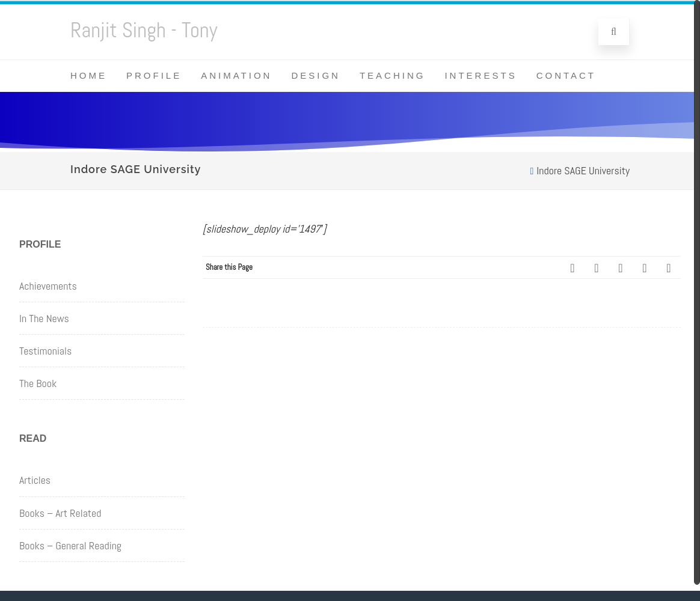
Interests (480, 75)
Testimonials (45, 351)
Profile (154, 75)
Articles (35, 480)
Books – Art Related (60, 513)
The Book (38, 383)
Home (89, 75)
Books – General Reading (70, 545)
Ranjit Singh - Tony (144, 30)
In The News (44, 318)
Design (316, 75)
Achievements (48, 286)
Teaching (393, 75)
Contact (566, 75)
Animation (236, 75)
